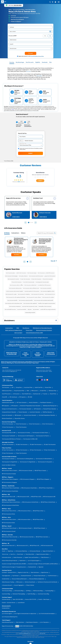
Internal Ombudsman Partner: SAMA (34, 333)
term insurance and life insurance (36, 276)
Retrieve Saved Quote (7, 419)
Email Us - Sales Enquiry (44, 600)
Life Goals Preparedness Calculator (47, 415)
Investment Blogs (6, 594)
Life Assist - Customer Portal (9, 573)
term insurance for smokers (48, 297)
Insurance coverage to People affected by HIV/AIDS (14, 564)
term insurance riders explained (30, 303)
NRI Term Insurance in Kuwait (9, 531)
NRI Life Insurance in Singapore (27, 479)
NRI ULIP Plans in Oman (38, 511)
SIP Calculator (15, 406)
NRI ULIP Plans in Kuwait (40, 528)
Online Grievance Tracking (8, 582)
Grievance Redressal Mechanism (19, 579)
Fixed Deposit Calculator (46, 403)
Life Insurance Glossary (35, 551)
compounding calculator (30, 312)
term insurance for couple (11, 294)
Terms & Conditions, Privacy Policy (37, 56)
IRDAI (18, 328)
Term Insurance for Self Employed (26, 436)
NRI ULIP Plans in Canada (40, 471)
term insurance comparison (15, 306)
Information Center (7, 558)
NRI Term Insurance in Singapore (9, 483)
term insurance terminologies (11, 276)
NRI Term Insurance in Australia (9, 540)
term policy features (23, 276)
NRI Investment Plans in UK (8, 546)
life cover (28, 71)
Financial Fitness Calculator (50, 409)
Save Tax (13, 554)
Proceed (31, 53)
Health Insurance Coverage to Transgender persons (14, 567)
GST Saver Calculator (22, 403)
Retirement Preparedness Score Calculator (30, 406)
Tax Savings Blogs (49, 591)
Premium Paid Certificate (40, 576)
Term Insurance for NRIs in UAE (30, 439)
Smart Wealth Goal (26, 394)
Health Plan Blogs (31, 594)
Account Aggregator (19, 585)
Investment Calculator (35, 412)
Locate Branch (21, 603)
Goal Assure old (37, 394)
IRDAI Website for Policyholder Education (42, 328)
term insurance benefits (12, 300)
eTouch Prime (53, 394)
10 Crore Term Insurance (8, 424)
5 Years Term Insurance (21, 453)
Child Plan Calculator (47, 412)
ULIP (13, 388)
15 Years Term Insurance (49, 450)
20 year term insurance (36, 279)
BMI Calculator (18, 415)
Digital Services (45, 573)
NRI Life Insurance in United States (30, 502)
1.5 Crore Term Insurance (8, 427)
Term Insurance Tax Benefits (9, 436)
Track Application (6, 576)
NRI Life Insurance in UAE (23, 497)
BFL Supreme (23, 397)
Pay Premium (16, 576)
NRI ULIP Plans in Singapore (43, 479)
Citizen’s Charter (30, 585)
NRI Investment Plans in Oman (9, 511)
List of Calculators (44, 622)
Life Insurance (16, 394)
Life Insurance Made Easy (21, 551)
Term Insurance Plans (18, 10)
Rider (28, 391)
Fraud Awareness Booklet (38, 354)
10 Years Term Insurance (8, 453)
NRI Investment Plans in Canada (9, 471)
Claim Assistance (35, 573)
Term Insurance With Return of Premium (11, 439)
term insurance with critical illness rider (14, 303)
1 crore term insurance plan (29, 282)
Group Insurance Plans (19, 391)
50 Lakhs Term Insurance (22, 445)
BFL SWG (30, 397)
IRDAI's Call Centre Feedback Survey (14, 330)
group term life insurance (50, 276)
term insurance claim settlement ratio (31, 288)
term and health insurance (10, 309)
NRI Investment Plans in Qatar (9, 520)
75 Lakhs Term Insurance (8, 445)
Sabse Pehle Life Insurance (51, 353)
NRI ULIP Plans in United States (48, 502)
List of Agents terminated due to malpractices (25, 614)
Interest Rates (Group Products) (10, 561)
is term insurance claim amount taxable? (15, 291)
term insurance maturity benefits (26, 300)
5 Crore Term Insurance (21, 424)
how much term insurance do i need (30, 306)
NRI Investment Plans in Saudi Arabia (11, 488)
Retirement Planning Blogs (19, 594)
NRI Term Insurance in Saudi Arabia (10, 491)
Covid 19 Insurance (6, 394)
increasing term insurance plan (42, 282)
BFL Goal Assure (13, 397)
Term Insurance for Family (24, 433)
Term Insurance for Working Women (25, 459)
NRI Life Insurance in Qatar (24, 520)
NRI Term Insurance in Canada (9, 474)
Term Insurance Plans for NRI (9, 433)
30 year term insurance (17, 282)
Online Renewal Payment (8, 622)
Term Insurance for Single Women (28, 462)
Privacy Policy (29, 330)
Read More (17, 255)
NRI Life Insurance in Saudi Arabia (29, 488)
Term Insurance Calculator (25, 409)
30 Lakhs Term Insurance (36, 445)
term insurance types (32, 273)
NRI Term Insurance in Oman (8, 514)
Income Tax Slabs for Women (9, 465)
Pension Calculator (23, 412)
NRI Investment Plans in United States (11, 502)
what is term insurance (21, 273)
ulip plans (30, 309)
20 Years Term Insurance (36, 450)
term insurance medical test (30, 285)
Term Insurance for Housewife (45, 462)
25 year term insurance (48, 279)
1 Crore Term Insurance (21, 427)
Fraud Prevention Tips (25, 354)
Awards (4, 551)
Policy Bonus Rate (30, 554)
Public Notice (23, 561)
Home (10, 10)
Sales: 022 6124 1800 (18, 600)
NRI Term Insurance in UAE (49, 497)
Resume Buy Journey (20, 419)
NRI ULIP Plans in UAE (36, 497)
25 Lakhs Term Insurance (50, 445)
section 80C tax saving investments (48, 309)
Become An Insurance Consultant (44, 330)
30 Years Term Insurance (8, 450)
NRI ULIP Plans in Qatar (38, 520)
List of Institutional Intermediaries (47, 614)
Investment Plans (28, 388)
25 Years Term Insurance (22, 450)
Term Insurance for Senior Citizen (40, 433)
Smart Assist (20, 554)
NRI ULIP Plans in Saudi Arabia (46, 488)
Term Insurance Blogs (7, 591)
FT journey (45, 394)
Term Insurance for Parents (42, 436)
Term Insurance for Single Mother (10, 462)
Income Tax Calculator (7, 415)
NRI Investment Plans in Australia (10, 537)
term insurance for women (13, 279)
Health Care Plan (39, 388)
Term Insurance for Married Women (44, 459)
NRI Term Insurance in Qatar (8, 523)
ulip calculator (36, 309)
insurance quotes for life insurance (32, 291)
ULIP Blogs (28, 591)
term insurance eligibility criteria (47, 291)
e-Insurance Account (7, 585)
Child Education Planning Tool (50, 406)
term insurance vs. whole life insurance (46, 273)
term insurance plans (11, 273)
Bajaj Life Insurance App (8, 626)
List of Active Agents (7, 614)
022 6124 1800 (18, 5)
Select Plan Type (23, 143)
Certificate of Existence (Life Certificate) (47, 582)
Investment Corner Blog (43, 594)
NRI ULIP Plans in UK (34, 546)
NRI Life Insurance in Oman (25, 511)
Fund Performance (52, 576)
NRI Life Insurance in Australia (27, 537)
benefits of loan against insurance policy (47, 303)
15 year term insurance (25, 279)
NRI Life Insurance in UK (22, 546)
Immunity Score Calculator (30, 415)
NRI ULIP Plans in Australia (42, 537)
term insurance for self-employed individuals (16, 297)
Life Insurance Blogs (19, 591)
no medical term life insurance (44, 285)
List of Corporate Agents (34, 561)
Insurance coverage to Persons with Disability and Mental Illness (43, 564)
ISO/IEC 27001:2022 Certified (24, 626)
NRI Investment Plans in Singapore (10, 479)
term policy (39, 76)
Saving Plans (19, 388)
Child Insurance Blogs (38, 591)
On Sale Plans (43, 391)
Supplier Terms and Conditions (32, 558)
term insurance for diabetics (24, 294)
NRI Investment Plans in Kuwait (9, 528)
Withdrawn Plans (53, 391)
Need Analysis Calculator (32, 622)
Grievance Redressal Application (37, 579)
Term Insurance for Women (8, 459)
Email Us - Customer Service (9, 603)
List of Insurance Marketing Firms (10, 617)
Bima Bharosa (26, 328)
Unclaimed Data (9, 328)
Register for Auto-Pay (23, 573)
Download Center (32, 567)
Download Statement (26, 576)
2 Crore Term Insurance (47, 424)
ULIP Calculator (37, 409)
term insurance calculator (46, 288)
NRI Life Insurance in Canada (26, 471)
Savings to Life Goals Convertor (9, 409)
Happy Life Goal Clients (48, 551)
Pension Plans (48, 388)
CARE (13, 110)
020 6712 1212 (42, 633)
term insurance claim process (15, 288)
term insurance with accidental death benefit (44, 300)
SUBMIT (31, 153)
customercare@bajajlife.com (11, 371)
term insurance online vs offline (16, 285)
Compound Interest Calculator (9, 412)
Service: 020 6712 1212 (31, 600)
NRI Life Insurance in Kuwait (25, 528)
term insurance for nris (50, 294)
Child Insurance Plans (7, 391)
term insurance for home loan (37, 294)
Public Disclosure (45, 558)
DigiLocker (41, 567)
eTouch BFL (5, 397)
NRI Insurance (35, 391)
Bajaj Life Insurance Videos (43, 554)
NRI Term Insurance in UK (47, 546)
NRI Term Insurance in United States (10, 505)
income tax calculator (22, 309)
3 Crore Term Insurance (34, 424)
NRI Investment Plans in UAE (9, 497)
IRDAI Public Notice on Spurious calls (12, 353)
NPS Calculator (5, 406)
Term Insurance (6, 388)
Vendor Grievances (18, 558)
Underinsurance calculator (8, 403)
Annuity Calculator (33, 403)
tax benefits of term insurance (45, 306)
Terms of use (5, 554)
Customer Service (6, 600)
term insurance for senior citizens (34, 297)
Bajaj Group (10, 551)
